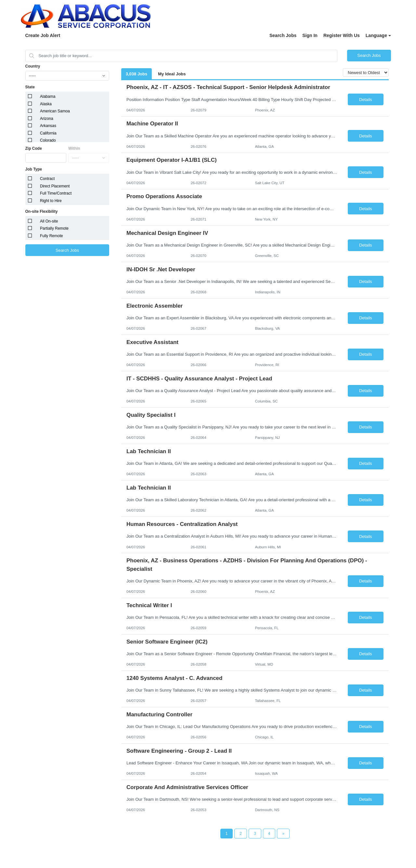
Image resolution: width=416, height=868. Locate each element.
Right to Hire (51, 201)
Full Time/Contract (56, 193)
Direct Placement (55, 186)
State (30, 87)
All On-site (49, 221)
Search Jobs (283, 35)
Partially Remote (54, 228)
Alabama (48, 96)
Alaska (46, 104)
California (48, 133)
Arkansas (48, 126)
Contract (47, 179)
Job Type (34, 169)
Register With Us (342, 35)
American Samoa (55, 111)
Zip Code (34, 148)
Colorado (48, 140)
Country (33, 66)
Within (74, 148)
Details (366, 100)
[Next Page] (283, 834)
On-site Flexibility (42, 211)
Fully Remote (52, 236)
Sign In (310, 35)
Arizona (47, 119)
